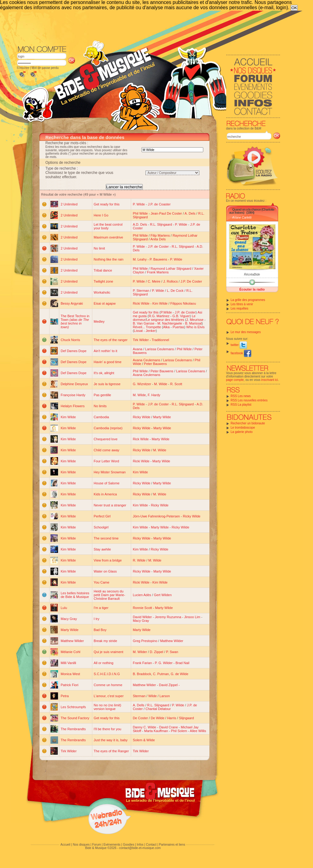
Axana (137, 349)
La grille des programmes (248, 300)
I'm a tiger (101, 608)
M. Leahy (140, 259)
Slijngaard (186, 718)
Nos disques (81, 845)
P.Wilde (166, 312)
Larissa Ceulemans (160, 349)
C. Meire (154, 281)
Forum (96, 845)
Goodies (129, 845)
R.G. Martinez (159, 316)
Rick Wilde (141, 439)
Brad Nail (182, 663)
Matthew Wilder (72, 641)
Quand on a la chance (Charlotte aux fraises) (252, 211)
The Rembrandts (73, 729)
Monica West (70, 674)
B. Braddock (142, 674)
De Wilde (158, 718)
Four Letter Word (107, 461)
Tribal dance (103, 270)
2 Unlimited (69, 204)
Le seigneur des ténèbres (165, 320)
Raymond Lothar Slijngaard (171, 269)
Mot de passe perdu (45, 68)
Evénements (112, 845)
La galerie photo (242, 432)
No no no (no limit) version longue (108, 707)
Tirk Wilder (141, 340)
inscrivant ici (270, 380)
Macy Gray (69, 619)
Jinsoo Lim (192, 617)
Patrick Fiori (70, 685)
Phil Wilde (140, 213)
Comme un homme (108, 685)
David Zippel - (169, 685)
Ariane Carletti (242, 218)
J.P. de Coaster (159, 204)
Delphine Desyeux (74, 384)
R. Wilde (139, 560)
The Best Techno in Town (75, 321)
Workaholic (102, 292)
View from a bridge (108, 560)
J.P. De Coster (191, 281)
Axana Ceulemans (146, 360)
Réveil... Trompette (147, 327)
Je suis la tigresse (107, 384)
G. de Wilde (180, 674)
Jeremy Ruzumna (168, 617)
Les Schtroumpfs (74, 707)
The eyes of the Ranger (111, 751)
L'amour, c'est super (109, 696)
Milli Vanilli (69, 663)
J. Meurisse (195, 320)
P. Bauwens (158, 259)
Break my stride (105, 641)
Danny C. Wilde (144, 727)
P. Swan (172, 652)
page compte (235, 380)
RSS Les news (241, 396)
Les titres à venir (242, 304)
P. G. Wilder (164, 663)
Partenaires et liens (172, 845)
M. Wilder (140, 652)
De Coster (140, 718)
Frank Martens (158, 272)
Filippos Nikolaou (183, 303)
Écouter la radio (252, 289)
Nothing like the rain (109, 259)
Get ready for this (107, 204)
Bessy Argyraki (72, 303)
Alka (166, 327)
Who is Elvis (195, 327)
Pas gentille (103, 395)
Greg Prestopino (145, 641)
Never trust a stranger (110, 505)
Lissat (138, 331)
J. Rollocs (171, 281)
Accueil (65, 845)
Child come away (107, 450)
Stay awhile (102, 549)
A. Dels (190, 213)
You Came (102, 582)
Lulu (64, 608)
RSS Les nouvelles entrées (249, 400)
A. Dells (138, 705)
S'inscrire (23, 68)
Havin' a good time (108, 362)
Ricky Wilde (141, 417)
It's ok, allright (104, 373)
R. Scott (176, 384)
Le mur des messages (246, 332)
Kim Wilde (160, 303)
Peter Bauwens (155, 364)
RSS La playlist (241, 405)
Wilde (153, 696)
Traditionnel (160, 340)
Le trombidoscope (243, 428)
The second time (106, 538)
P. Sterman (141, 291)
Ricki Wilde (141, 303)
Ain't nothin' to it (106, 351)
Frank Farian (142, 663)
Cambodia (101, 417)
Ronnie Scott (142, 608)
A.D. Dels (140, 224)
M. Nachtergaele (170, 323)
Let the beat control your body (108, 226)
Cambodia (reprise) (108, 428)
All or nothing (104, 663)
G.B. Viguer (181, 316)
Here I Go (101, 215)
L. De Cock (175, 291)
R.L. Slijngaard (161, 224)
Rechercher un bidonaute (248, 423)
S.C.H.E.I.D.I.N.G (107, 674)
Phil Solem (179, 731)
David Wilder (142, 617)
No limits (100, 406)
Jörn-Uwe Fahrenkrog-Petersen (156, 516)
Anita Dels (158, 239)
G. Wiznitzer (142, 384)
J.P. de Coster (158, 246)
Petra (65, 696)
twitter (239, 345)
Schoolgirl (101, 527)
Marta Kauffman (156, 731)
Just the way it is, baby (111, 740)
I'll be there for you (108, 729)
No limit (99, 248)
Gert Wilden (163, 595)
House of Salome (107, 483)
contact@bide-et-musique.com (140, 848)
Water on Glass (105, 571)
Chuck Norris (71, 340)
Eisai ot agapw (105, 303)
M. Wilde (161, 384)
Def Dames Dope (74, 351)
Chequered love (106, 439)
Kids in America (105, 494)
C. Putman (161, 674)
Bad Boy (100, 630)
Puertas (179, 327)
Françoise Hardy (73, 395)
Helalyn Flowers (73, 406)
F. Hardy (154, 395)
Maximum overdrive (109, 237)
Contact (151, 845)
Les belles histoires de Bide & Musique (75, 595)
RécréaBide (252, 274)
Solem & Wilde (144, 740)
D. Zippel (156, 652)
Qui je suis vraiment (109, 652)
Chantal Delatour (158, 709)
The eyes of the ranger (111, 340)
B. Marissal (193, 323)
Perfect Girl (102, 516)
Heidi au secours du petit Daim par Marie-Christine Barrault (110, 595)
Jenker (151, 331)
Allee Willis (198, 731)
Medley (99, 321)
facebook (241, 353)
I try (97, 619)
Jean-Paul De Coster (166, 213)
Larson (165, 696)
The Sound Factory (75, 718)
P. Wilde (139, 204)
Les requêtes (240, 308)
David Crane (169, 727)
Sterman (139, 696)
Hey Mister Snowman (110, 472)
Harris (172, 718)
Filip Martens (160, 235)
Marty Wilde (162, 417)
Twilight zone (104, 281)
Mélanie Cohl (71, 652)
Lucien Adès (142, 595)
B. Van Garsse (144, 323)
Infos (140, 845)
